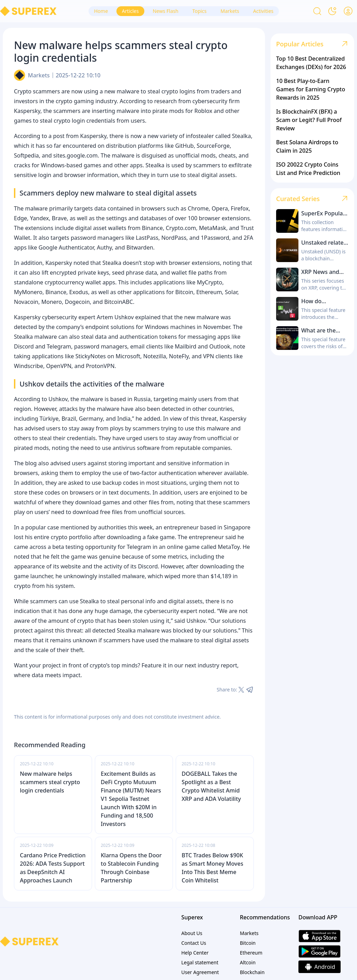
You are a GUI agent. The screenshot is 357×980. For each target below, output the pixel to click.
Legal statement (200, 962)
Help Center (195, 953)
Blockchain (252, 972)
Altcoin (248, 962)
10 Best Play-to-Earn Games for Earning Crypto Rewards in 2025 (311, 89)
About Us (192, 933)
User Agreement (200, 972)
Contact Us (194, 943)
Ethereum (251, 953)
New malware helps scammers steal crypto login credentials (50, 782)
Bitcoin (248, 943)
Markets (39, 75)
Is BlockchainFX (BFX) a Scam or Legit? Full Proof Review (309, 120)
